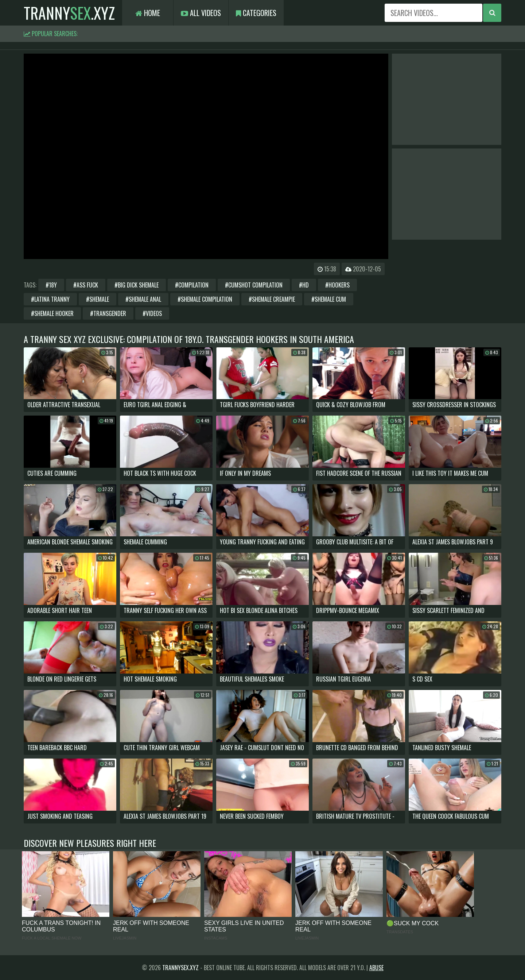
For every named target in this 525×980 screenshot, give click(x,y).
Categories (256, 13)
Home (148, 13)
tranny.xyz (69, 13)
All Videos (201, 13)
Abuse (376, 968)
